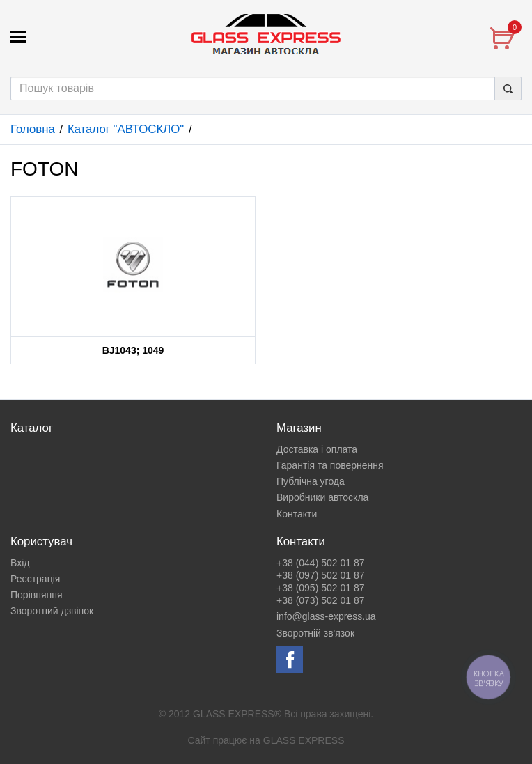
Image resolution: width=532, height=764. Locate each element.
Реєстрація (35, 579)
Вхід (20, 563)
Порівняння (37, 595)
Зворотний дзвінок (52, 611)
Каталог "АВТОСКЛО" (126, 129)
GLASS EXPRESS (304, 740)
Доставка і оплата (317, 449)
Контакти (297, 514)
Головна (33, 129)
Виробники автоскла (322, 497)
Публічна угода (311, 481)
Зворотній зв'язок (315, 633)
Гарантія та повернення (330, 465)
